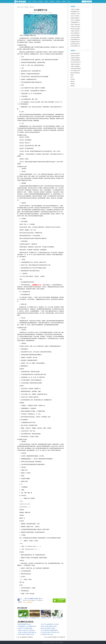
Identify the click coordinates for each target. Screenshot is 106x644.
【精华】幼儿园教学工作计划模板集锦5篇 (80, 9)
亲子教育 (40, 1)
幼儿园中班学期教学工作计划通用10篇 (56, 637)
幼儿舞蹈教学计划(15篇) (76, 12)
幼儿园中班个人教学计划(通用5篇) (78, 14)
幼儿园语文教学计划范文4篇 (77, 44)
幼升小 (69, 1)
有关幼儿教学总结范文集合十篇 (78, 53)
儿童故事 (58, 1)
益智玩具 (73, 86)
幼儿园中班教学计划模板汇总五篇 (26, 634)
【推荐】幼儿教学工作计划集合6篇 (26, 630)
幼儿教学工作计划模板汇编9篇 (25, 628)
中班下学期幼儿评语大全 (76, 71)
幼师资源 (52, 1)
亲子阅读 (73, 79)
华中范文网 (51, 642)
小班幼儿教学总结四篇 (76, 69)
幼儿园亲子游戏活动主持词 (77, 58)
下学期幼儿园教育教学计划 (77, 60)
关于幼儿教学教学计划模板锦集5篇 (49, 630)
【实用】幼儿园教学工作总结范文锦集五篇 (80, 66)
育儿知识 (35, 1)
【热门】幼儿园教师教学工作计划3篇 (50, 624)
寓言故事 (73, 84)
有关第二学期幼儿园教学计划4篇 (49, 626)
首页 (30, 1)
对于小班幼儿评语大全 (76, 62)
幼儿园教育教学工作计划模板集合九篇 (27, 626)
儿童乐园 (64, 1)
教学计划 (32, 7)
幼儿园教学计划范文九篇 (47, 634)
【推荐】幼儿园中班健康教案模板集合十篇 (80, 64)
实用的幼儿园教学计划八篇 (24, 624)
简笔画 (72, 75)
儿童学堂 (46, 1)
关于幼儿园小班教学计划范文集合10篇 (50, 632)
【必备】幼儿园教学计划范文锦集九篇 (27, 632)
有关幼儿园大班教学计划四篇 (48, 628)
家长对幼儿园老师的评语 (76, 73)
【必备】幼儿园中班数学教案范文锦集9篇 (80, 56)
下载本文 (50, 13)
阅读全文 (45, 13)
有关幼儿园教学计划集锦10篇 (77, 46)
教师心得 (73, 81)
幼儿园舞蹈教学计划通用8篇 (26, 637)
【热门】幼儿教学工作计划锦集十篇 (79, 16)
